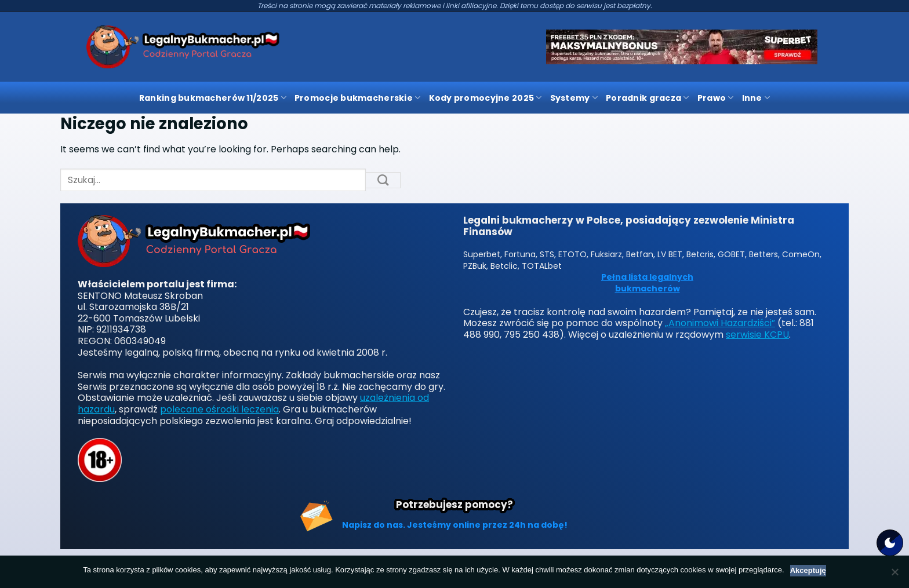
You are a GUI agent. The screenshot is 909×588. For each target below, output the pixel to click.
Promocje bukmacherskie (358, 98)
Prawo (716, 98)
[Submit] (383, 180)
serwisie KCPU (757, 335)
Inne (756, 98)
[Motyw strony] (890, 543)
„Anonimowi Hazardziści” (720, 323)
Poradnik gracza (648, 98)
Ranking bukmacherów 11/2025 (213, 98)
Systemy (574, 98)
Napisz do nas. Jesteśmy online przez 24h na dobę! (455, 525)
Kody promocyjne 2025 (486, 98)
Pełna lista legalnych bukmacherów (647, 283)
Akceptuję (808, 570)
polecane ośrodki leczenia (219, 409)
